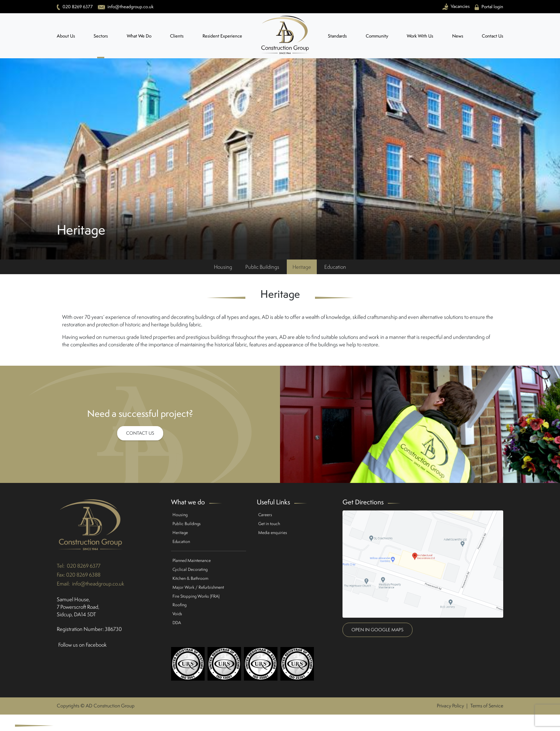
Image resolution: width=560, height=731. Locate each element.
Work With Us (420, 36)
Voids (177, 614)
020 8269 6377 (84, 566)
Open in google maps (377, 630)
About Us (66, 36)
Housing (223, 267)
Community (377, 36)
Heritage (302, 267)
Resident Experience (222, 36)
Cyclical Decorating (190, 569)
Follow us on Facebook (82, 645)
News (458, 36)
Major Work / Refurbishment (198, 587)
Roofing (179, 605)
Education (335, 267)
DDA (177, 623)
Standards (337, 36)
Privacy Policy (450, 706)
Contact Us (492, 36)
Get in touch (269, 523)
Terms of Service (487, 706)
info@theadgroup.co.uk (98, 584)
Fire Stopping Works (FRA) (196, 596)
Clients (177, 36)
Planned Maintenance (192, 560)
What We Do (139, 36)
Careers (265, 515)
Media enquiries (273, 532)
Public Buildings (262, 267)
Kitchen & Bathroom (190, 578)
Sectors (101, 36)
